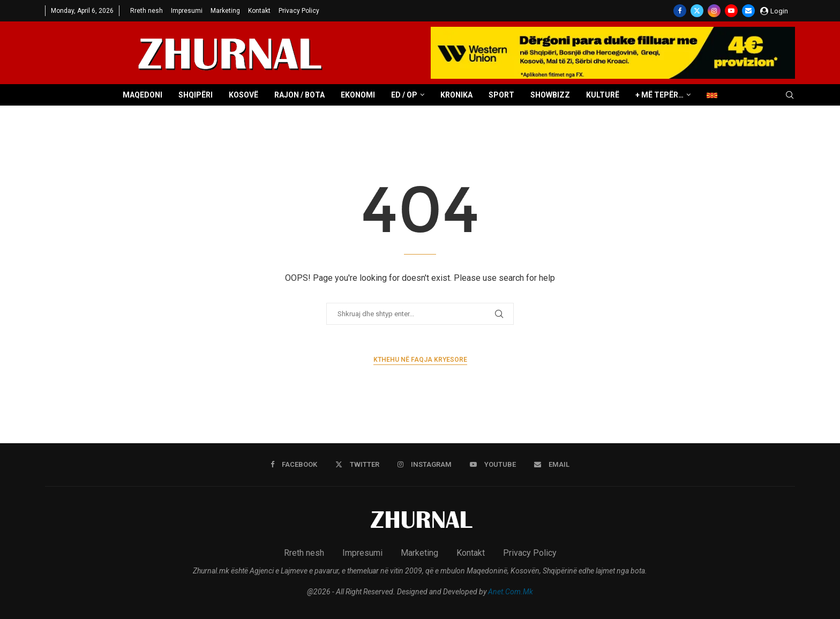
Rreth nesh (147, 11)
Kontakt (259, 11)
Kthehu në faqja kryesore (420, 360)
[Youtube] (731, 11)
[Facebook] (680, 11)
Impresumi (187, 11)
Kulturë (603, 95)
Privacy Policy (299, 11)
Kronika (456, 95)
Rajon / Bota (299, 95)
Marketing (225, 11)
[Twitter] (697, 11)
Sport (501, 95)
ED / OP (404, 95)
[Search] (790, 95)
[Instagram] (714, 11)
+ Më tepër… (659, 95)
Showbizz (550, 95)
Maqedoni (142, 95)
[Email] (748, 11)
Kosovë (243, 95)
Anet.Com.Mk (511, 592)
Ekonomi (358, 95)
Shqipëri (196, 95)
